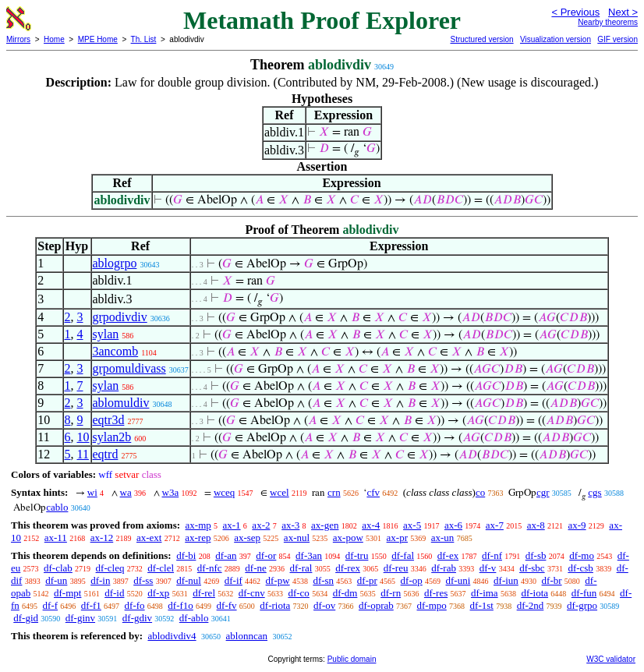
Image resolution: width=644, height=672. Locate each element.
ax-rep (198, 538)
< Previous (575, 12)
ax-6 (453, 525)
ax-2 (261, 525)
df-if (234, 580)
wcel (280, 492)
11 (83, 454)
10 (83, 437)
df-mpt (67, 593)
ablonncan (247, 636)
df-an (226, 555)
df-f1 (91, 605)
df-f (51, 605)
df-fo (135, 605)
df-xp (158, 593)
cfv (373, 492)
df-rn (391, 593)
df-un (56, 580)
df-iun (506, 580)
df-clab (58, 568)
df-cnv (252, 593)
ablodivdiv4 (172, 636)
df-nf (492, 555)
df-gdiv (137, 618)
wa (126, 492)
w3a (171, 492)
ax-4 (371, 525)
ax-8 (536, 525)
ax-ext (149, 538)
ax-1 (232, 525)
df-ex (448, 555)
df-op (412, 580)
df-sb (536, 555)
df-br (552, 580)
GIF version (617, 39)
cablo (57, 507)
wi (92, 492)
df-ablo (194, 618)
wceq (224, 492)
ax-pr (397, 538)
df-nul (189, 580)
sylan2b (112, 437)
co (480, 492)
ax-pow (348, 538)
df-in (100, 580)
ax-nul (297, 538)
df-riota (275, 605)
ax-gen (325, 525)
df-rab (444, 568)
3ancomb (116, 351)
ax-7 (495, 525)
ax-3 (290, 525)
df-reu (396, 568)
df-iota (534, 593)
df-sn (323, 580)
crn (334, 492)
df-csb (580, 568)
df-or (266, 555)
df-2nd (531, 605)
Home (54, 39)
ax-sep (247, 538)
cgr (543, 492)
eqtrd (106, 454)
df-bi (186, 555)
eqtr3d (109, 420)
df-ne (255, 568)
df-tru (357, 555)
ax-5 (412, 525)
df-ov (324, 605)
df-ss (143, 580)
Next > (623, 12)
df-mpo (432, 605)
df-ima (485, 593)
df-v (488, 568)
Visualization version (556, 39)
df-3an (309, 555)
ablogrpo (115, 263)
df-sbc (532, 568)
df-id (114, 593)
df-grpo (582, 605)
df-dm (345, 593)
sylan (106, 334)
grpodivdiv (120, 317)
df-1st (482, 605)
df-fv (227, 605)
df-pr (367, 580)
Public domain (352, 659)
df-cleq (110, 568)
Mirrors (18, 39)
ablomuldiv (121, 403)
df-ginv (80, 618)
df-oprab (376, 605)
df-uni (458, 580)
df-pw (278, 580)
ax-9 (577, 525)
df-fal (403, 555)
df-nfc (210, 568)
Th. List (144, 39)
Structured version (481, 39)
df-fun (584, 593)
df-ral (301, 568)
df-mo (582, 555)
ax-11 (56, 538)
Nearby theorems (608, 22)
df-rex (348, 568)
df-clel (161, 568)
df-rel (204, 593)
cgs (594, 492)
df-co (298, 593)
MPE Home (98, 39)
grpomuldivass (129, 368)
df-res (436, 593)
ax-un (443, 538)
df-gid (26, 618)
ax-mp (198, 525)
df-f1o (180, 605)
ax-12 (102, 538)
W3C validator (611, 659)
